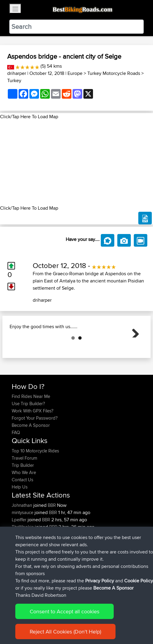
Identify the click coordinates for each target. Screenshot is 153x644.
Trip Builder (23, 495)
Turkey (14, 80)
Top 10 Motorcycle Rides (35, 481)
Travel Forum (24, 488)
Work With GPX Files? (33, 441)
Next (133, 347)
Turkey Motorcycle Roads (114, 73)
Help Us (20, 517)
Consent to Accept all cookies (64, 611)
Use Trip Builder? (28, 434)
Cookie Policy (139, 581)
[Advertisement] (76, 162)
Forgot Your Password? (35, 448)
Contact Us (22, 510)
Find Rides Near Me (31, 426)
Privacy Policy (100, 581)
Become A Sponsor (31, 455)
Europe (75, 73)
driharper (17, 73)
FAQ (16, 462)
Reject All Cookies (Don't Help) (65, 632)
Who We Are (24, 502)
